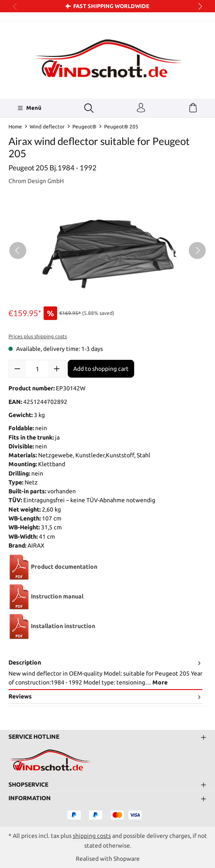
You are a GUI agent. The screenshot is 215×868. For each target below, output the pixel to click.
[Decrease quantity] (17, 369)
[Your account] (141, 108)
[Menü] (29, 108)
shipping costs (92, 836)
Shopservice (28, 785)
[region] (107, 250)
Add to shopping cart (101, 369)
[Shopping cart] (193, 108)
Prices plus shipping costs (38, 336)
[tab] (105, 673)
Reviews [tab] (105, 697)
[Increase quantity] (57, 369)
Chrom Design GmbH (36, 181)
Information (30, 798)
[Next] (197, 250)
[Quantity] (37, 369)
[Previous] (18, 250)
